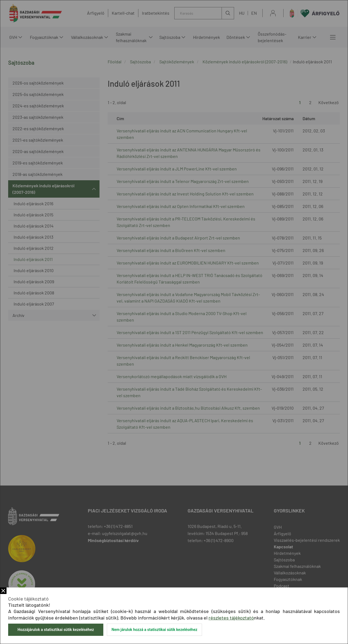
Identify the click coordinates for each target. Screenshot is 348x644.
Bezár (3, 591)
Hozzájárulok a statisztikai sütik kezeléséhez (56, 630)
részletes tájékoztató (231, 618)
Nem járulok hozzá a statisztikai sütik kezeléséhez (154, 630)
